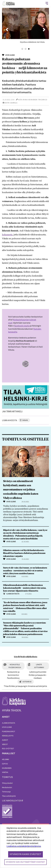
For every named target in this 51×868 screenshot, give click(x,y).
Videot (5, 744)
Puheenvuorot (9, 731)
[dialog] (26, 846)
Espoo (5, 764)
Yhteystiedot (7, 783)
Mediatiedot (7, 787)
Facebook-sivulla (22, 326)
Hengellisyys (8, 736)
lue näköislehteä (11, 801)
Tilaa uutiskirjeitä (9, 796)
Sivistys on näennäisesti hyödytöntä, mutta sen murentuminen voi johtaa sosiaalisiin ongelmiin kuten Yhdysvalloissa (21, 490)
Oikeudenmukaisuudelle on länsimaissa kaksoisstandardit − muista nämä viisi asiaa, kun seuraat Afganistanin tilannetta (25, 588)
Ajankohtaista (9, 723)
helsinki (25, 420)
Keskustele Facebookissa (15, 666)
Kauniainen (7, 768)
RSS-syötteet (8, 749)
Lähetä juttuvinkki (39, 666)
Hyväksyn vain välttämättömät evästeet (25, 862)
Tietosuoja (6, 792)
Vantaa (5, 772)
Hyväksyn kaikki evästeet (26, 854)
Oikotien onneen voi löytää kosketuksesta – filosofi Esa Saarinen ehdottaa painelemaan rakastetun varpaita (24, 553)
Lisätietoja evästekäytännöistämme (24, 846)
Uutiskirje (27, 682)
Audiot (5, 740)
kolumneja (7, 235)
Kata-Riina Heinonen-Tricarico (33, 100)
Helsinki (6, 759)
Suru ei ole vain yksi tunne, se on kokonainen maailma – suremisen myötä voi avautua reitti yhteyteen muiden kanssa (25, 571)
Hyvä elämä (7, 727)
